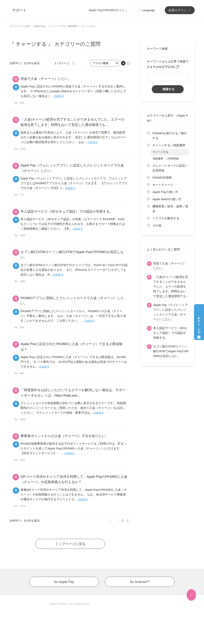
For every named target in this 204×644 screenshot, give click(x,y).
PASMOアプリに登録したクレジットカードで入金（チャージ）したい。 (72, 301)
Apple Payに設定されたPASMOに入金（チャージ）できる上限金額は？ (72, 347)
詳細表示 (59, 96)
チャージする (161, 152)
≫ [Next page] (129, 521)
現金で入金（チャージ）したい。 (170, 266)
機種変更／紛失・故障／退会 (170, 209)
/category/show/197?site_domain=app (149, 178)
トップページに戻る (70, 544)
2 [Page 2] (123, 521)
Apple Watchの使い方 (167, 199)
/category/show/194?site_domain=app (149, 133)
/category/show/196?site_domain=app (149, 166)
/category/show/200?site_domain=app (149, 199)
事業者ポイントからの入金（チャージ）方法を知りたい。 (65, 436)
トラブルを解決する (166, 218)
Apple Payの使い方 (165, 192)
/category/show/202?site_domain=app (149, 218)
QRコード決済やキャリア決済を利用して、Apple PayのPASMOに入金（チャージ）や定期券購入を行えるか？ (74, 479)
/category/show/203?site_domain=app (149, 226)
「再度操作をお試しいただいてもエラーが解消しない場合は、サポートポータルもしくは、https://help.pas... (73, 393)
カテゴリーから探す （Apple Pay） (28, 26)
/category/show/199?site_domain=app (149, 192)
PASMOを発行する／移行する (170, 136)
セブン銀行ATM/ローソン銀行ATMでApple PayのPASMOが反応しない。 (171, 351)
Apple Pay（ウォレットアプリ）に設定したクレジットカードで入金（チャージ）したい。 (170, 312)
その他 (157, 225)
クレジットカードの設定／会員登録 (170, 168)
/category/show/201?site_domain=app (149, 206)
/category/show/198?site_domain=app (149, 185)
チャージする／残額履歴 (64, 26)
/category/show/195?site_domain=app (149, 145)
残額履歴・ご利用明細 (166, 159)
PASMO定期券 (162, 178)
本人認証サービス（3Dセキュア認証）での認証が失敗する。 (170, 333)
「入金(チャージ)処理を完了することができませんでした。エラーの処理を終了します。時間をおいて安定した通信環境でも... (171, 286)
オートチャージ (163, 185)
